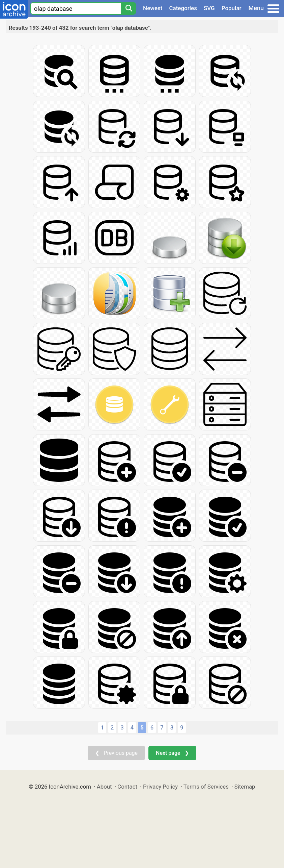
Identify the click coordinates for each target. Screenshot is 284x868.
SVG (209, 8)
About (104, 787)
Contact (127, 787)
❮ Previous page (116, 753)
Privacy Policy (160, 787)
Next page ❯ (172, 753)
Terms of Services (206, 787)
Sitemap (245, 787)
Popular (232, 8)
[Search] (129, 8)
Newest (153, 8)
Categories (183, 8)
